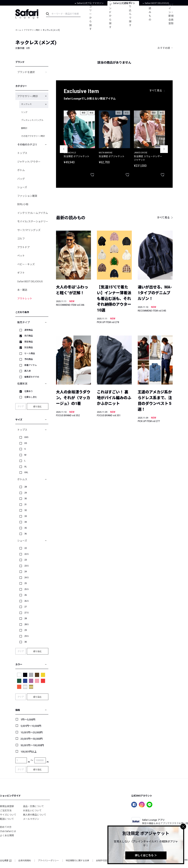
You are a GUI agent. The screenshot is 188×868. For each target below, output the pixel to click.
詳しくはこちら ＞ (146, 855)
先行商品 (29, 336)
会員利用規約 (25, 861)
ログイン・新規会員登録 (171, 14)
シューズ (22, 187)
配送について (7, 819)
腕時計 (24, 128)
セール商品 (30, 353)
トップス (22, 153)
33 (26, 516)
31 (26, 505)
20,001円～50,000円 (32, 739)
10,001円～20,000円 (32, 732)
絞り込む (38, 406)
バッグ (21, 179)
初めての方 (6, 827)
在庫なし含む (31, 397)
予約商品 (29, 359)
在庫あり (29, 391)
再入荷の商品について (35, 815)
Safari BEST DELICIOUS (30, 281)
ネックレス (26, 104)
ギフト (21, 273)
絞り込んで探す (130, 14)
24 (26, 572)
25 (26, 583)
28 (26, 487)
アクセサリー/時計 (32, 30)
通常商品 (29, 330)
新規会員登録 (7, 806)
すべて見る (156, 91)
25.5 (26, 589)
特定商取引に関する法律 (77, 861)
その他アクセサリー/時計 (33, 136)
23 (26, 560)
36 (26, 534)
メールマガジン (31, 819)
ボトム (21, 170)
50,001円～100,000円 (32, 745)
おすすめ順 (164, 48)
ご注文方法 (6, 811)
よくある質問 (7, 836)
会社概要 (6, 861)
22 (26, 548)
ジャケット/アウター (29, 162)
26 (26, 595)
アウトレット (25, 299)
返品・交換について (33, 806)
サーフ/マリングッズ (29, 230)
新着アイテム (31, 365)
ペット (21, 256)
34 (26, 522)
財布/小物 (23, 204)
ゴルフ (21, 239)
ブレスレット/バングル (32, 120)
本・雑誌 (22, 290)
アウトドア (23, 247)
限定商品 (29, 342)
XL (26, 467)
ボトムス (22, 479)
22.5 (26, 554)
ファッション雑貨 (27, 196)
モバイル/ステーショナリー (33, 221)
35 (26, 528)
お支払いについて (32, 811)
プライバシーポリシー (48, 861)
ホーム (18, 30)
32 (26, 510)
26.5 (26, 601)
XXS (26, 437)
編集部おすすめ (32, 377)
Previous (64, 149)
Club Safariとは (8, 831)
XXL (26, 472)
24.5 (26, 578)
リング (24, 112)
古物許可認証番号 (104, 861)
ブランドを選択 (26, 72)
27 (26, 607)
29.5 (26, 636)
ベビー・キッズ (26, 264)
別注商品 (29, 348)
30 (26, 499)
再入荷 (28, 371)
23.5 (26, 566)
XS (26, 443)
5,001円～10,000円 (31, 726)
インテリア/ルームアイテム (33, 213)
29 (26, 493)
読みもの (150, 14)
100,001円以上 (29, 752)
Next (164, 149)
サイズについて (8, 815)
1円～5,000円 (28, 720)
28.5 (26, 624)
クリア (21, 407)
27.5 (26, 613)
